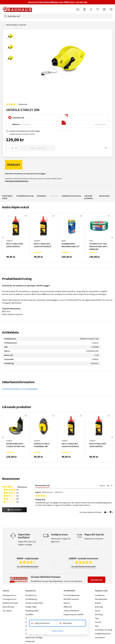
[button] (14, 510)
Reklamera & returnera (94, 539)
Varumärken (100, 637)
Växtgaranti (30, 641)
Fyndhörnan (100, 595)
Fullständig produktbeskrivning (17, 181)
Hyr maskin (7, 611)
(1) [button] (17, 493)
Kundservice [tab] (31, 591)
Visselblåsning (31, 599)
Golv (97, 626)
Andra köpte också (7, 197)
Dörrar (98, 611)
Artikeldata (41, 196)
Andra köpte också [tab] (15, 207)
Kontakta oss (31, 595)
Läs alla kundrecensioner (28, 566)
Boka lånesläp (8, 607)
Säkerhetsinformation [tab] (18, 382)
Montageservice (9, 595)
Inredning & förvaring (104, 630)
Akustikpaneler (101, 599)
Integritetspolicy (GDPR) (73, 614)
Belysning (99, 607)
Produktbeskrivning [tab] (17, 279)
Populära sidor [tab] (101, 591)
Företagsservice (10, 599)
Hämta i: (16, 124)
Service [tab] (6, 591)
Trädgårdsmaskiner (103, 634)
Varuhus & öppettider (34, 603)
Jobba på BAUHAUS (71, 611)
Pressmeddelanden (72, 595)
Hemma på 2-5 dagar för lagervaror (61, 540)
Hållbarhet (68, 607)
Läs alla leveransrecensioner (83, 566)
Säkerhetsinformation (71, 196)
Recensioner (104, 196)
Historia (67, 603)
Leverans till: (18, 118)
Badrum (98, 603)
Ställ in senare (58, 631)
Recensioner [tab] (11, 479)
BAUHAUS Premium (10, 603)
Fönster (98, 622)
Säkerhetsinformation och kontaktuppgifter (20, 389)
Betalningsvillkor (32, 611)
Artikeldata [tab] (10, 332)
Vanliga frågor (31, 607)
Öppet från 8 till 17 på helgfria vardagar (27, 543)
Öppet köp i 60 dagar (34, 637)
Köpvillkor (30, 614)
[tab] (42, 486)
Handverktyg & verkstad (16, 25)
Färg (97, 618)
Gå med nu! (96, 580)
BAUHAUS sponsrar (71, 599)
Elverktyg (99, 614)
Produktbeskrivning (25, 196)
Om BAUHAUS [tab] (69, 591)
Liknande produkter (89, 197)
